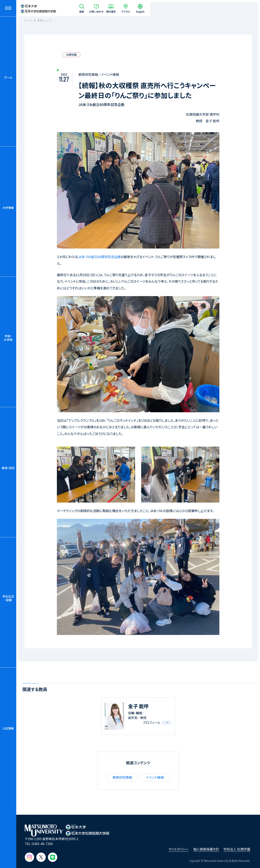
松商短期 (71, 55)
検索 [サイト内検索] (82, 11)
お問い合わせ (96, 11)
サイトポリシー (179, 849)
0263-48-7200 (42, 844)
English (140, 11)
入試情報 (8, 728)
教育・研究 (8, 468)
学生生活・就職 (8, 598)
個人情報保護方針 (206, 849)
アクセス (126, 11)
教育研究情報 (122, 777)
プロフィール (152, 722)
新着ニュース (45, 20)
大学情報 (8, 208)
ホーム (8, 77)
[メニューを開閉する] (8, 8)
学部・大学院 (8, 338)
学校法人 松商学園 (237, 849)
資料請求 (111, 11)
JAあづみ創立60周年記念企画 (99, 257)
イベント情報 (155, 777)
